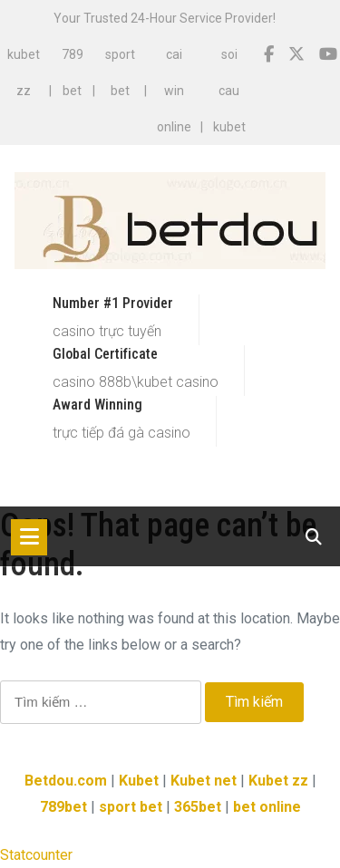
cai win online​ (174, 91)
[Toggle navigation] (29, 537)
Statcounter (36, 855)
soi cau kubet (229, 91)
